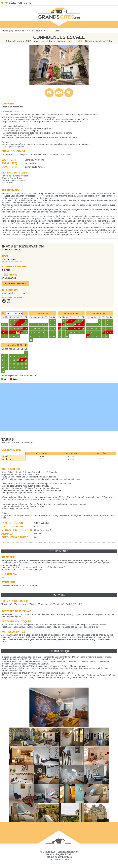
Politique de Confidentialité (59, 857)
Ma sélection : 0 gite (18, 3)
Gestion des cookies (59, 860)
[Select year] (18, 313)
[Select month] (10, 313)
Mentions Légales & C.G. (59, 854)
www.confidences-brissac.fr (15, 293)
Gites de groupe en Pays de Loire (15, 31)
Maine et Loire (36, 31)
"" (7, 604)
